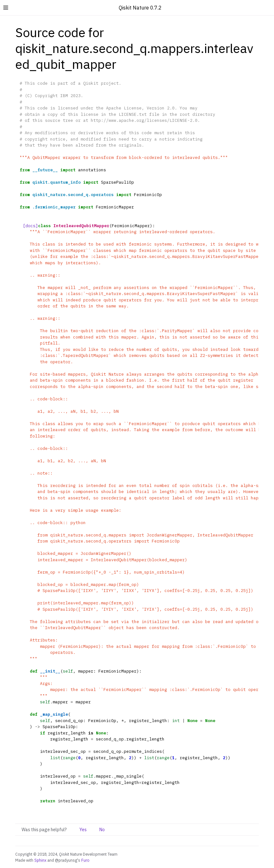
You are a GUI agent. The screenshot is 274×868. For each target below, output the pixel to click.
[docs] (30, 226)
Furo (85, 860)
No (102, 830)
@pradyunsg (66, 860)
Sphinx (40, 860)
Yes (83, 830)
